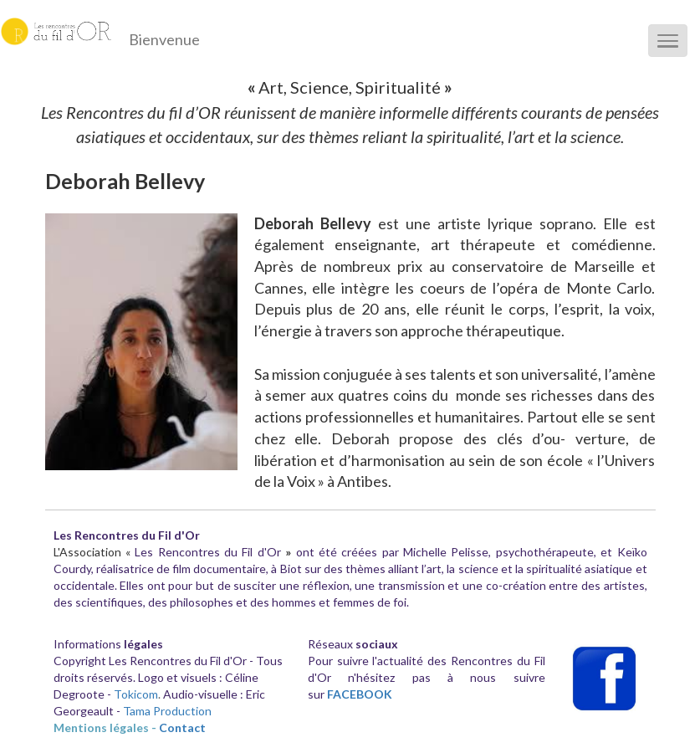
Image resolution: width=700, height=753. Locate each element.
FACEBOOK (360, 694)
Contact (182, 727)
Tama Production (167, 711)
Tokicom (136, 694)
